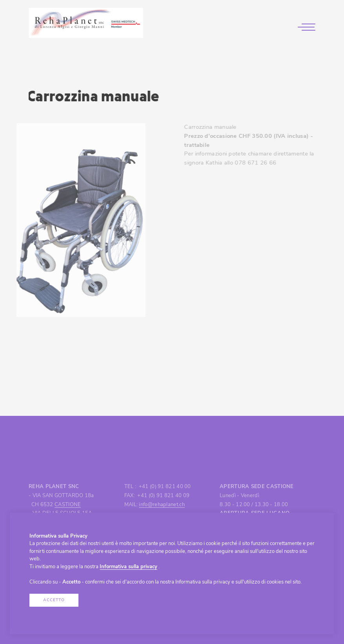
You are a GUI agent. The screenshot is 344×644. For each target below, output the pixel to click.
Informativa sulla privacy (128, 567)
